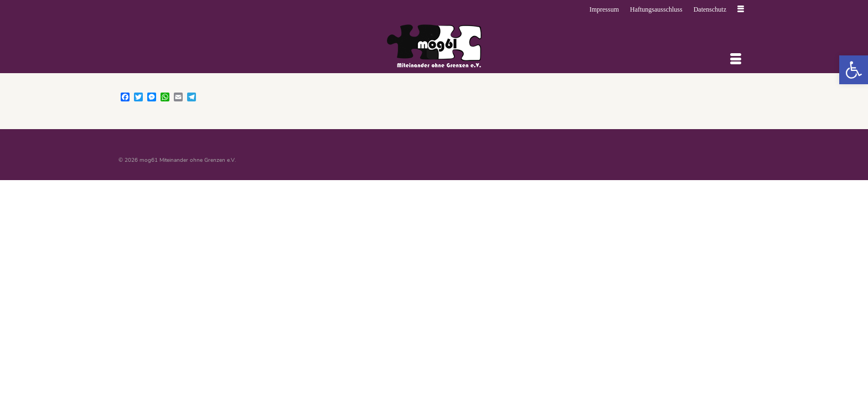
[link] (854, 70)
